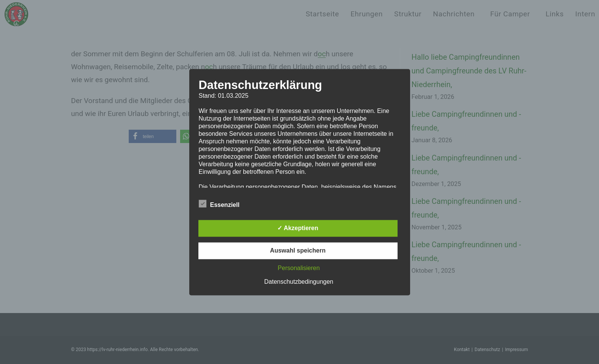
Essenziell (219, 203)
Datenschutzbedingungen (299, 282)
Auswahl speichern (298, 250)
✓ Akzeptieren (298, 228)
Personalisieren (299, 268)
